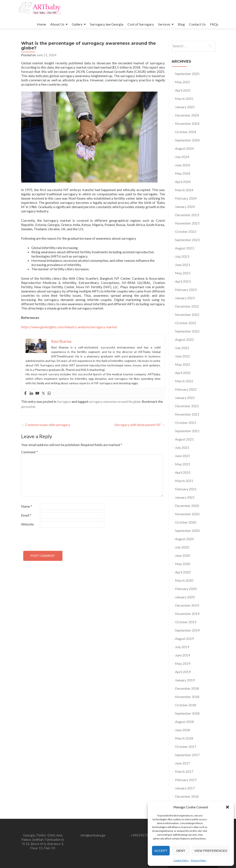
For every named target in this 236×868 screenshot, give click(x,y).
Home (41, 24)
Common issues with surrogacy (46, 425)
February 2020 (186, 589)
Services (164, 24)
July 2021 (182, 447)
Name (27, 506)
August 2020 (184, 539)
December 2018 (187, 688)
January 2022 (185, 398)
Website (27, 524)
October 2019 (186, 622)
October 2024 (186, 132)
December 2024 (187, 115)
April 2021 (183, 472)
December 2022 (187, 306)
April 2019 (183, 672)
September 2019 (187, 630)
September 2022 (187, 331)
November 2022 (187, 315)
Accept (161, 851)
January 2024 (185, 207)
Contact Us (197, 24)
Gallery (77, 24)
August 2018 (184, 722)
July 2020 (182, 547)
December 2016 (187, 796)
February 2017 (186, 780)
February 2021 (186, 489)
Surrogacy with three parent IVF (140, 425)
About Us (57, 24)
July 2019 (182, 647)
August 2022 (184, 339)
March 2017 (184, 771)
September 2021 (187, 431)
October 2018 (186, 705)
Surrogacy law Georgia (107, 24)
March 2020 (184, 580)
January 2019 (185, 680)
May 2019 (183, 663)
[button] (227, 807)
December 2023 (187, 215)
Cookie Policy (181, 860)
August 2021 (184, 439)
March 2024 (184, 190)
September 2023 (187, 240)
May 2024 (183, 173)
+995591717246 (143, 835)
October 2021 (186, 422)
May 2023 (183, 273)
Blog (181, 24)
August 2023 (184, 248)
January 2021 (185, 497)
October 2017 (186, 746)
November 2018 (187, 697)
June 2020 (182, 555)
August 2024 (184, 148)
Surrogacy (64, 401)
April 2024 (183, 182)
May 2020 (183, 564)
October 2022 (186, 323)
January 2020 (185, 597)
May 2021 (183, 464)
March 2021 (184, 481)
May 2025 (183, 82)
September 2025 (187, 74)
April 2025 (183, 90)
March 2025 (184, 99)
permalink (28, 407)
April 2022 (183, 373)
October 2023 (186, 231)
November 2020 (187, 514)
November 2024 (187, 123)
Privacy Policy (199, 860)
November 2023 (187, 223)
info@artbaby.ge (93, 835)
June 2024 (182, 165)
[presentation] (50, 537)
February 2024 (186, 198)
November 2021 (187, 414)
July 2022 (182, 348)
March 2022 (184, 381)
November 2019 (187, 614)
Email (26, 515)
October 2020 (186, 522)
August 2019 (184, 638)
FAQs (214, 24)
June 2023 (182, 265)
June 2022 (182, 356)
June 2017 (182, 763)
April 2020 (183, 572)
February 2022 (186, 389)
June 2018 (182, 730)
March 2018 (184, 738)
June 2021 (182, 456)
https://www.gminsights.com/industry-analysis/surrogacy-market (69, 327)
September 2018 (187, 713)
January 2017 (185, 788)
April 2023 (183, 281)
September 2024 (187, 140)
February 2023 (186, 290)
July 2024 (182, 157)
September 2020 (187, 530)
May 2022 (183, 364)
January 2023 (185, 298)
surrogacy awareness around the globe (115, 401)
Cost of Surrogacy (141, 24)
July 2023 (182, 256)
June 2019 (182, 655)
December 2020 (187, 506)
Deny (181, 851)
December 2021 (187, 406)
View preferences (211, 851)
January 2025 (185, 107)
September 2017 (187, 755)
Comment (29, 452)
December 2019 (187, 605)
